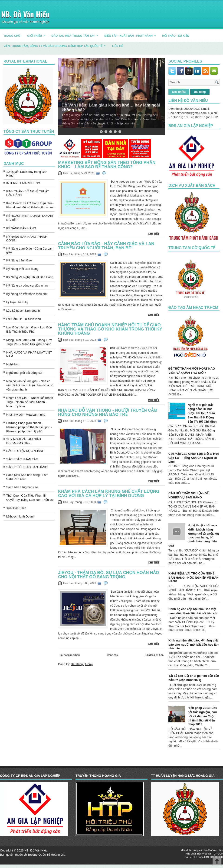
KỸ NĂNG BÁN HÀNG (21, 228)
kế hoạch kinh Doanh (20, 516)
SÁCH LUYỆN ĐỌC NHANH (25, 451)
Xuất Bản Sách (16, 508)
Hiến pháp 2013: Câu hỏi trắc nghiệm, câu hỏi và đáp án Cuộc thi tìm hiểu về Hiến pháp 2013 (202, 716)
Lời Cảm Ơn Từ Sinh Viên (24, 319)
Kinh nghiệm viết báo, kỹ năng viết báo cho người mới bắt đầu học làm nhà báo (194, 644)
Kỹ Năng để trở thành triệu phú (27, 294)
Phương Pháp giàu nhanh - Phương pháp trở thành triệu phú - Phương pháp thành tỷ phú (29, 427)
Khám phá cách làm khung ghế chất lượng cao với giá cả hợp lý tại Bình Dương (109, 494)
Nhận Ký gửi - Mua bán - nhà (26, 415)
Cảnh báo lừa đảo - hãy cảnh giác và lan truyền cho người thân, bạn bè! (106, 246)
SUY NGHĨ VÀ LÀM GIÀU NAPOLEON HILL (24, 441)
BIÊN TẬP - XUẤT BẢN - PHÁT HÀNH (131, 34)
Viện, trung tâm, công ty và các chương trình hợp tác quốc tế (56, 44)
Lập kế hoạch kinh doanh (23, 311)
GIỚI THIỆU (38, 34)
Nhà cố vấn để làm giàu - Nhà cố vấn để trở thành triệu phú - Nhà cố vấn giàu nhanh (30, 385)
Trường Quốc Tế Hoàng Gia (46, 855)
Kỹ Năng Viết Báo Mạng (22, 269)
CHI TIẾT (154, 234)
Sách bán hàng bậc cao (22, 487)
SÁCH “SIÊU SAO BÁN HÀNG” (27, 467)
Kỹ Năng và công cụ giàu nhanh (28, 285)
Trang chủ (112, 655)
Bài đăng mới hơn (70, 655)
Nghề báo (13, 364)
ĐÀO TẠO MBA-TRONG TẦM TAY (76, 34)
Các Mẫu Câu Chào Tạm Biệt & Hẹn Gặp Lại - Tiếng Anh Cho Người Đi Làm (194, 458)
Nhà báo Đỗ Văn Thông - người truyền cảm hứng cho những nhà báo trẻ (108, 412)
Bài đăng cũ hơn (154, 655)
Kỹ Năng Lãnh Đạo (19, 260)
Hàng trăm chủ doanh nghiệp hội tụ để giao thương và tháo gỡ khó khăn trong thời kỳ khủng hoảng (110, 329)
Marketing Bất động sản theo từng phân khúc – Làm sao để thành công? (107, 165)
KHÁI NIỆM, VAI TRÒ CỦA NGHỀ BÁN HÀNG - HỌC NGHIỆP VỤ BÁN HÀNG (193, 577)
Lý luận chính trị (17, 302)
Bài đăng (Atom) (82, 664)
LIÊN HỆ (117, 46)
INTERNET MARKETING (23, 183)
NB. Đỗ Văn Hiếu (25, 14)
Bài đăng (200, 92)
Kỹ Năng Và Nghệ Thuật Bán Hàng (30, 277)
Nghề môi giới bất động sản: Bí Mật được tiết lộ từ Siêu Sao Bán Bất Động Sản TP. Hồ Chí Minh (202, 413)
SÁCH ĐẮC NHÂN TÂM (22, 459)
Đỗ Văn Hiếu (216, 850)
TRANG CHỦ (12, 36)
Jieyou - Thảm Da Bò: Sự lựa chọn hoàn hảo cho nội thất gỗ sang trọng (109, 575)
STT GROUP (216, 854)
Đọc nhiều (179, 92)
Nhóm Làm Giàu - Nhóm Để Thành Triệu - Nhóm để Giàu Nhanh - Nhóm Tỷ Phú (30, 402)
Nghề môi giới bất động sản (25, 373)
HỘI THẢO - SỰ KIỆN (176, 36)
